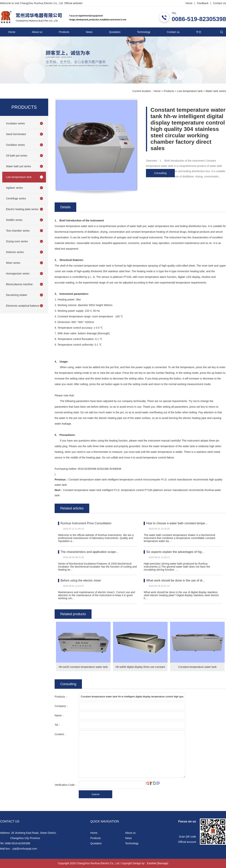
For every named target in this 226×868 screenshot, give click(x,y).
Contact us (173, 32)
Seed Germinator (16, 134)
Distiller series (14, 220)
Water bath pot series (19, 166)
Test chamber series (18, 231)
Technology (144, 32)
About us (37, 32)
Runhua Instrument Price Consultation (86, 523)
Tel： (58, 725)
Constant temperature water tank (197, 667)
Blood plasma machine (19, 284)
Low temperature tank (190, 91)
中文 (199, 32)
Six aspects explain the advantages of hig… (175, 552)
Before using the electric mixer (81, 580)
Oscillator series (15, 145)
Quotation (115, 32)
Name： (59, 715)
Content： (61, 734)
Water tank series (216, 91)
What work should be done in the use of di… (176, 580)
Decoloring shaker (17, 295)
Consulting (160, 173)
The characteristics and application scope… (90, 552)
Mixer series (13, 263)
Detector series (15, 252)
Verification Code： (66, 785)
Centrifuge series (16, 198)
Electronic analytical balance (23, 306)
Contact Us (220, 3)
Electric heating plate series (22, 209)
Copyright (126, 863)
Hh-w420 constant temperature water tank (83, 667)
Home (189, 3)
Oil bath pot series (17, 156)
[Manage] (163, 863)
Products (64, 32)
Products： (61, 697)
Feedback (203, 3)
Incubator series (15, 123)
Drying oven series (17, 241)
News (89, 32)
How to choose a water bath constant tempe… (177, 523)
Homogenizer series (18, 274)
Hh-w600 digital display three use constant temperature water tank (140, 668)
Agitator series (14, 188)
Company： (62, 706)
